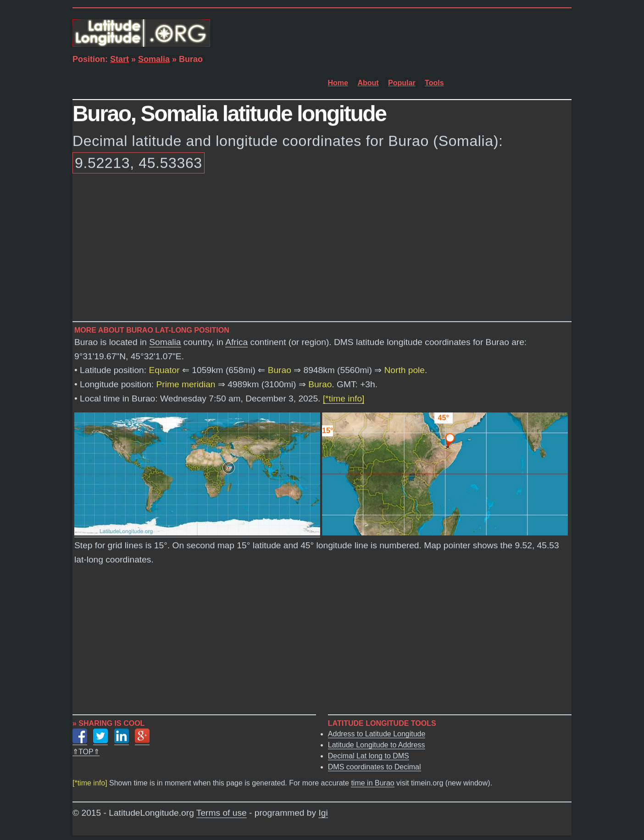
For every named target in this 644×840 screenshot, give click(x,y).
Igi (323, 813)
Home (338, 83)
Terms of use (222, 813)
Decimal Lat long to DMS (369, 756)
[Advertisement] (322, 249)
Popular (402, 83)
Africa (236, 342)
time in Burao (372, 783)
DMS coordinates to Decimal (375, 767)
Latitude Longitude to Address (377, 745)
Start (119, 59)
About (368, 83)
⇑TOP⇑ (86, 752)
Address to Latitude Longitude (377, 734)
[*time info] (344, 399)
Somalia (154, 59)
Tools (434, 83)
